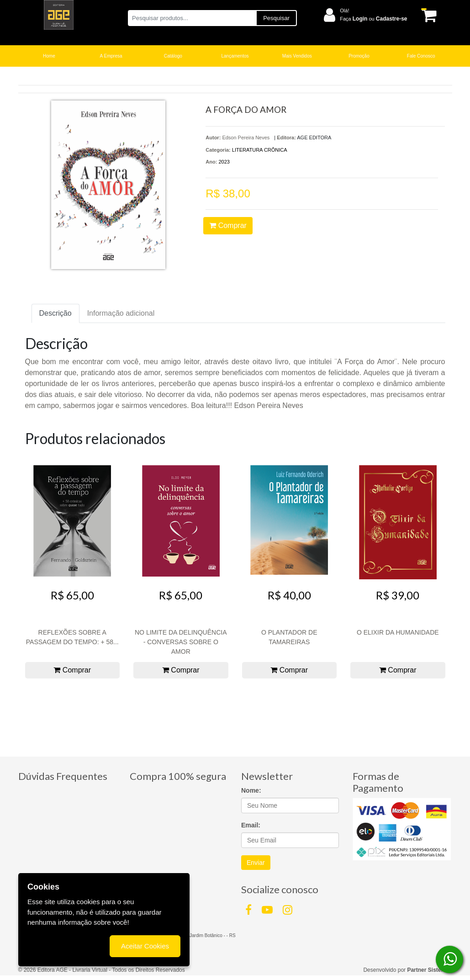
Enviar (256, 863)
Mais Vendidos (297, 56)
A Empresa (111, 56)
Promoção (359, 56)
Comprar (228, 225)
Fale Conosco (421, 56)
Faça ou (373, 19)
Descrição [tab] (55, 313)
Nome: (251, 790)
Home (49, 56)
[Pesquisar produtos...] (192, 18)
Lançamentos (235, 56)
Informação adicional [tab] (121, 313)
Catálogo (173, 56)
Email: (251, 825)
